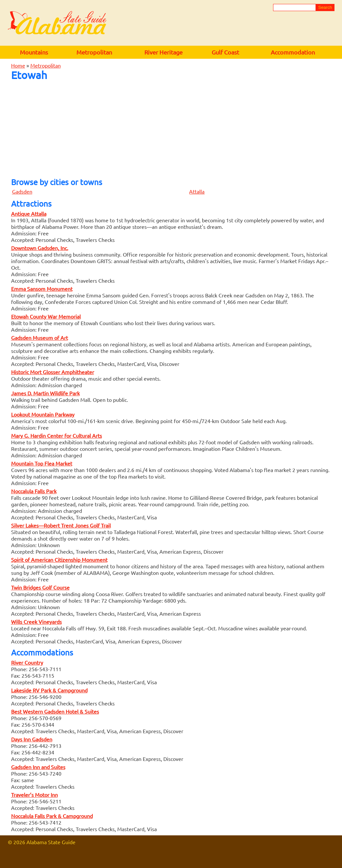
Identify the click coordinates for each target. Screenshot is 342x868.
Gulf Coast (225, 52)
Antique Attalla (29, 213)
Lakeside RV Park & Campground (49, 690)
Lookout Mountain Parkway (43, 414)
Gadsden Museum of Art (40, 338)
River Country (27, 662)
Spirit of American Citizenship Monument (59, 560)
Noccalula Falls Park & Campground (52, 816)
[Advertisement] (171, 127)
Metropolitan (94, 52)
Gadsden (22, 191)
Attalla (197, 191)
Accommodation (293, 52)
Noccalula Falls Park (34, 491)
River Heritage (163, 52)
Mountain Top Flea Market (42, 463)
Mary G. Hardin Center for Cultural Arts (57, 435)
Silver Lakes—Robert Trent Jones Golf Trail (61, 525)
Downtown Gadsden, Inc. (40, 248)
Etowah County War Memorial (46, 316)
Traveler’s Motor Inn (34, 795)
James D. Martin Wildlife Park (45, 393)
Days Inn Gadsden (32, 739)
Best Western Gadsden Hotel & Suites (55, 711)
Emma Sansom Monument (42, 289)
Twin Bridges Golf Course (40, 587)
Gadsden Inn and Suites (38, 767)
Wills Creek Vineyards (36, 622)
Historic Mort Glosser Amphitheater (53, 372)
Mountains (34, 52)
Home (18, 65)
